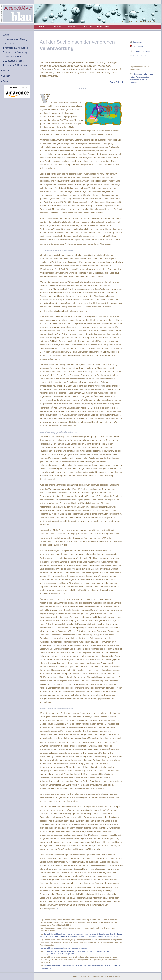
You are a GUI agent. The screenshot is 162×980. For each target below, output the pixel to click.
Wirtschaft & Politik (13, 61)
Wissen (6, 70)
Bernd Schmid (116, 82)
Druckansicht (137, 42)
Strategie (9, 44)
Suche (5, 81)
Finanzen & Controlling (15, 52)
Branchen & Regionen (15, 65)
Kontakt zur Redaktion (141, 51)
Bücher (5, 76)
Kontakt (87, 27)
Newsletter (72, 27)
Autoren (56, 27)
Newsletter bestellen (140, 56)
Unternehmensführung (15, 39)
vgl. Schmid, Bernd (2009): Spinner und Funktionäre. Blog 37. (64, 948)
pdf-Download (138, 47)
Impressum (103, 27)
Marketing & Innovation (16, 48)
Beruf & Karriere (12, 56)
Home (40, 27)
